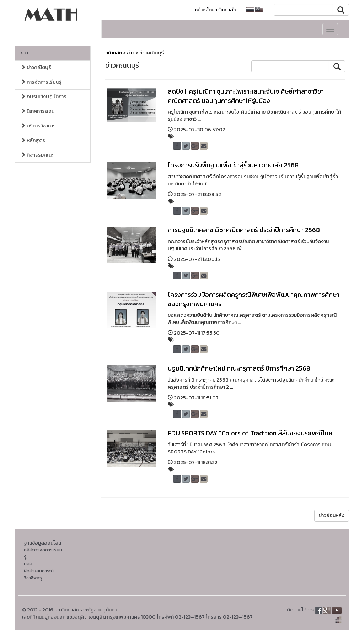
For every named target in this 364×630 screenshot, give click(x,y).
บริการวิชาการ (38, 126)
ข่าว (24, 53)
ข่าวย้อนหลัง (332, 516)
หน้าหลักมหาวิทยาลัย (216, 10)
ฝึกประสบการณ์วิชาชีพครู (39, 574)
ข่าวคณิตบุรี (36, 67)
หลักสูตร (33, 140)
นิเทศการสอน (38, 111)
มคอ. (29, 564)
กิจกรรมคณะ (37, 155)
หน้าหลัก (114, 53)
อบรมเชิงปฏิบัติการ (44, 97)
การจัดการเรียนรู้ (41, 82)
